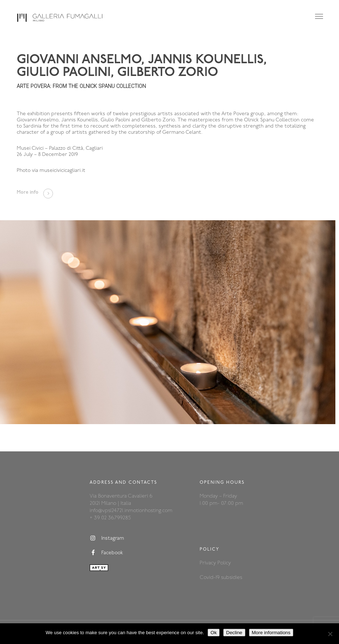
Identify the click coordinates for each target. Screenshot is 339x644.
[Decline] (330, 634)
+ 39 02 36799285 (110, 518)
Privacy (209, 563)
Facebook (106, 553)
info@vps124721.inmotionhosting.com (131, 511)
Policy (224, 563)
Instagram (107, 538)
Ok (214, 633)
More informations (271, 633)
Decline (234, 633)
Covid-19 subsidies (221, 578)
